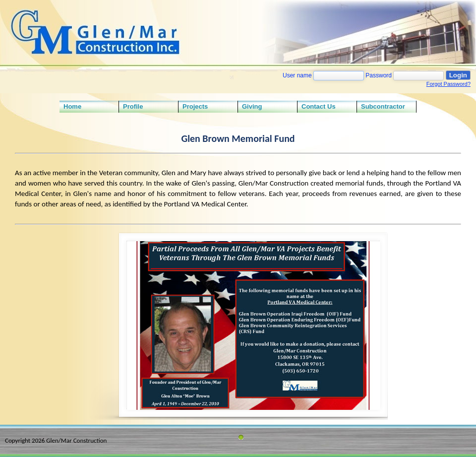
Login (458, 75)
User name (297, 75)
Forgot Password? (448, 84)
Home (72, 106)
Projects (195, 106)
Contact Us (319, 106)
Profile (133, 106)
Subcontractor (383, 106)
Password (379, 75)
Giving (252, 106)
